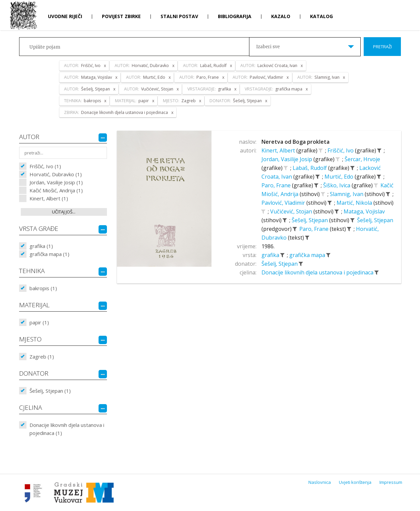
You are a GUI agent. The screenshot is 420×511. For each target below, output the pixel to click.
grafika (271, 255)
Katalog (321, 16)
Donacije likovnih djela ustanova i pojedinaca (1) (67, 429)
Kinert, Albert (279, 150)
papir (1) (39, 322)
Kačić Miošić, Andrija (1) (56, 190)
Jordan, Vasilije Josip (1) (56, 182)
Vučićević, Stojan (292, 211)
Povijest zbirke (121, 16)
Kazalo (281, 16)
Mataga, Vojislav (364, 211)
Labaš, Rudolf (310, 168)
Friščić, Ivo (341, 150)
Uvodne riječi (65, 16)
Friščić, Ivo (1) (45, 166)
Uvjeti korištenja (355, 482)
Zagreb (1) (42, 357)
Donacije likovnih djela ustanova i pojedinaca (318, 272)
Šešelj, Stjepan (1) (50, 391)
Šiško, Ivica (337, 185)
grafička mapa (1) (49, 254)
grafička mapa (308, 255)
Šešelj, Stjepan (310, 220)
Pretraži (382, 47)
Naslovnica (320, 482)
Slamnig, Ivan (347, 194)
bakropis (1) (43, 288)
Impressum (391, 482)
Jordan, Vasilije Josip (287, 159)
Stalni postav (179, 16)
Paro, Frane (277, 185)
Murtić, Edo (340, 177)
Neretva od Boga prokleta (295, 142)
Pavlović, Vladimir (284, 203)
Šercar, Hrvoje (362, 159)
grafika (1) (41, 246)
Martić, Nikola (355, 203)
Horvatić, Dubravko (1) (56, 174)
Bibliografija (235, 16)
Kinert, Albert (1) (49, 198)
